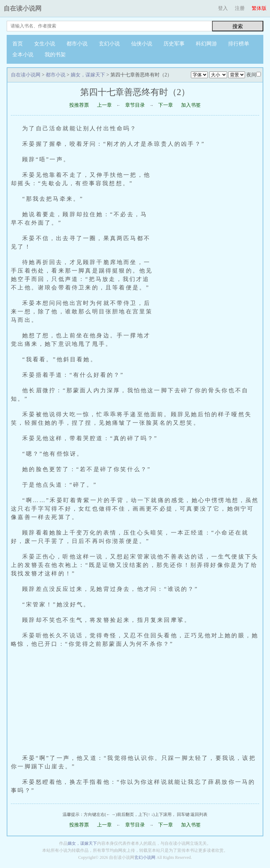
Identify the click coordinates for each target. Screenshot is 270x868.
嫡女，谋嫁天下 (88, 75)
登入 (223, 8)
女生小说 (45, 44)
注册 (240, 8)
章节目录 (135, 105)
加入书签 (191, 105)
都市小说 (77, 44)
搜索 (238, 26)
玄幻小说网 (145, 857)
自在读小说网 (22, 8)
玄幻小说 (109, 44)
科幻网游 (206, 44)
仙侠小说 (142, 44)
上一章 (104, 105)
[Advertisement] (210, 257)
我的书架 (55, 55)
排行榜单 (239, 44)
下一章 (166, 105)
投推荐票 (79, 105)
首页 (18, 44)
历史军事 (174, 44)
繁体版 (259, 8)
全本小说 (23, 55)
